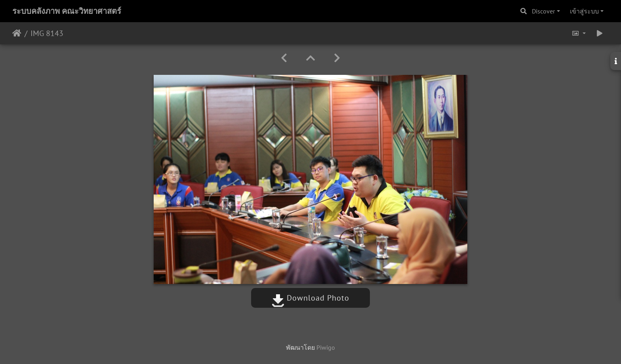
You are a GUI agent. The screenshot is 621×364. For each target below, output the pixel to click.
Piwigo (326, 347)
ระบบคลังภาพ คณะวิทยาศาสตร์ (67, 11)
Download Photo (310, 298)
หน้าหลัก (17, 33)
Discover (543, 11)
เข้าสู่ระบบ (584, 11)
